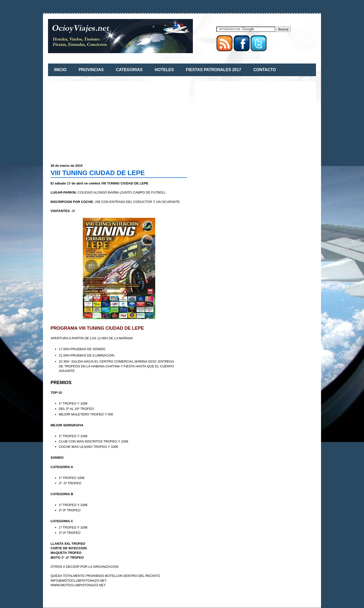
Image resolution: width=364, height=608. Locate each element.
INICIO (60, 70)
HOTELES (164, 70)
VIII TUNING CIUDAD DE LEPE (98, 173)
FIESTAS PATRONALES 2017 (214, 70)
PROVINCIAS (91, 70)
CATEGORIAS (129, 70)
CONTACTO (265, 70)
